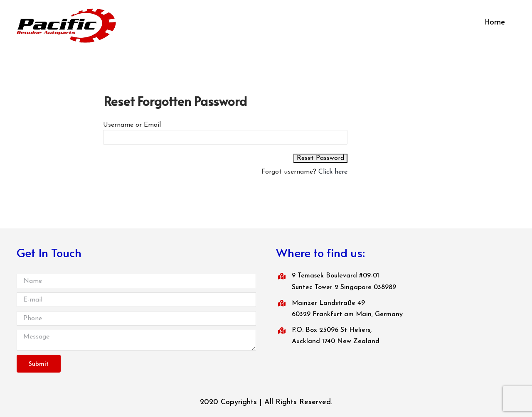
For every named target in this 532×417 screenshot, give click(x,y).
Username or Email (132, 125)
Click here (333, 172)
